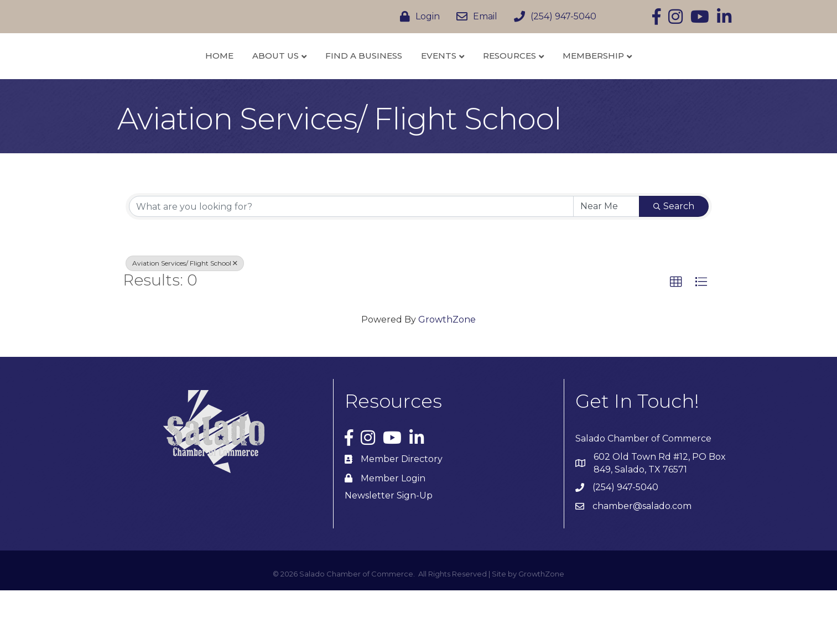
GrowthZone (447, 373)
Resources (569, 82)
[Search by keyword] (351, 261)
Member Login (393, 532)
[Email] (474, 17)
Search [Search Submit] (674, 260)
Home (161, 82)
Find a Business (305, 82)
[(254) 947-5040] (552, 17)
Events (498, 82)
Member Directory (402, 513)
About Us (217, 82)
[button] (676, 336)
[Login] (417, 17)
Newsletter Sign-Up (389, 550)
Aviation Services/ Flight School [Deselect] (185, 317)
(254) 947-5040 (625, 541)
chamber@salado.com (642, 560)
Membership (653, 82)
